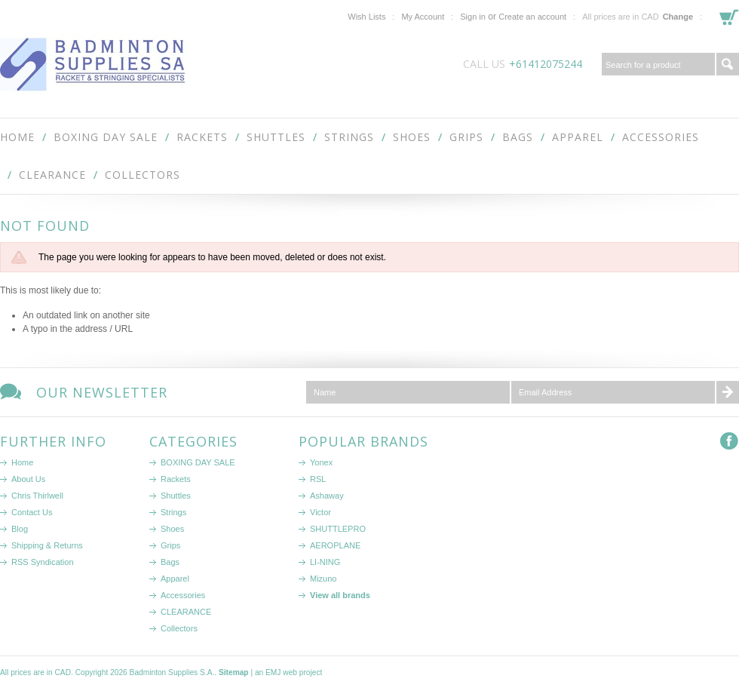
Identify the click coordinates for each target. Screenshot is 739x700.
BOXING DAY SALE (106, 137)
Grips (466, 137)
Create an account (532, 17)
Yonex (321, 462)
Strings (349, 137)
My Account (423, 17)
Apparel (578, 137)
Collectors (143, 175)
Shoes (412, 137)
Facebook (730, 442)
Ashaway (327, 496)
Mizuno (323, 579)
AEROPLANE (335, 545)
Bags (518, 137)
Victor (320, 512)
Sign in (473, 17)
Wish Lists (366, 17)
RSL (318, 479)
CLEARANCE (52, 175)
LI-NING (325, 562)
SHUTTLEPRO (338, 529)
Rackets (202, 137)
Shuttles (276, 137)
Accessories (661, 137)
